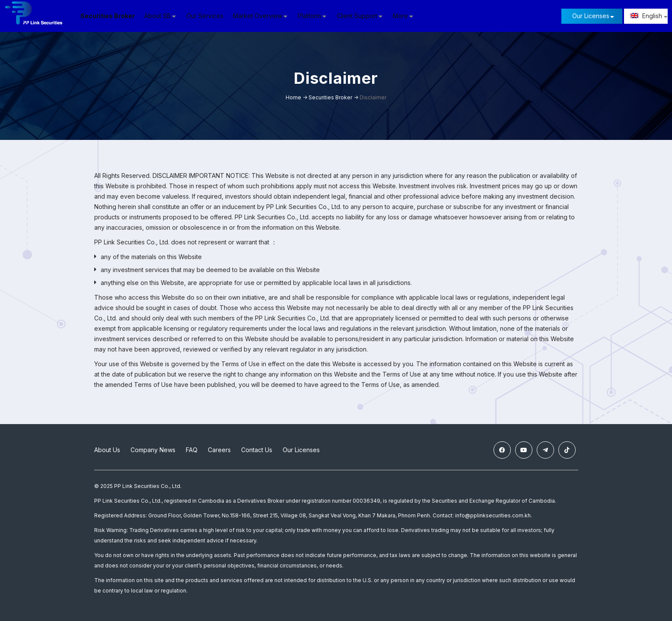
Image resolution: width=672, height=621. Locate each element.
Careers (219, 450)
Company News (153, 450)
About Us (107, 450)
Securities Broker (112, 16)
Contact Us (257, 450)
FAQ (192, 450)
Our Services (210, 16)
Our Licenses (591, 16)
